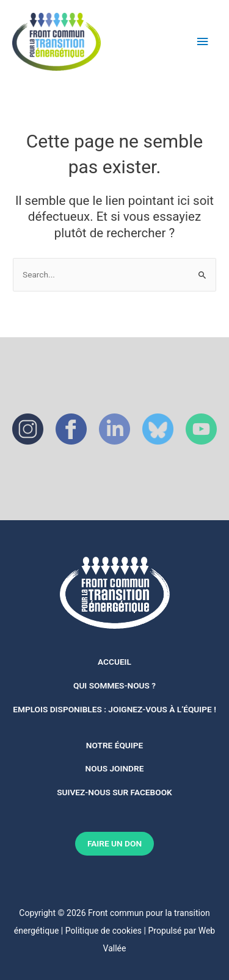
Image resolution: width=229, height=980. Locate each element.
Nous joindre (115, 768)
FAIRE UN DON (114, 843)
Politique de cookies (104, 931)
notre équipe (114, 745)
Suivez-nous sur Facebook (114, 792)
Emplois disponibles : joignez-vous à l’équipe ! (114, 709)
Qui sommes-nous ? (114, 685)
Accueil (114, 662)
